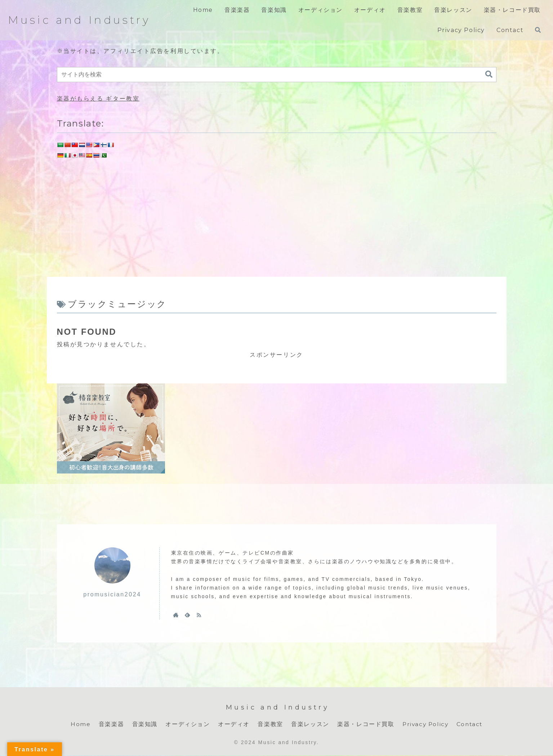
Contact (470, 724)
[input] (277, 75)
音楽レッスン (309, 724)
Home (79, 724)
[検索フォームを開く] (538, 30)
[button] (489, 74)
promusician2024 (112, 594)
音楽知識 (143, 724)
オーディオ (232, 724)
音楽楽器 (110, 724)
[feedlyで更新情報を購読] (187, 615)
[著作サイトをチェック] (176, 615)
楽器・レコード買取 (364, 724)
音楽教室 (269, 724)
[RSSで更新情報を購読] (199, 615)
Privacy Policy (425, 724)
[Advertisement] (277, 216)
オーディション (186, 724)
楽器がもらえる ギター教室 (98, 99)
